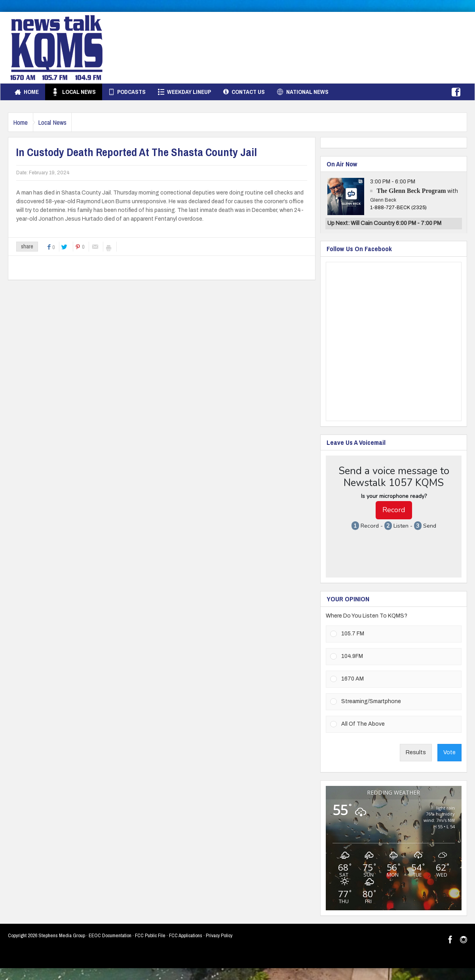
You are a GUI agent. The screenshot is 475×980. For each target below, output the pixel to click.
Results (416, 752)
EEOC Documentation (110, 935)
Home (27, 92)
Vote (449, 752)
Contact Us (244, 92)
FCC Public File (150, 935)
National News (303, 92)
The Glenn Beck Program (411, 191)
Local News (73, 92)
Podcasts (127, 92)
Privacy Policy (219, 935)
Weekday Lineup (184, 92)
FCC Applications (186, 935)
